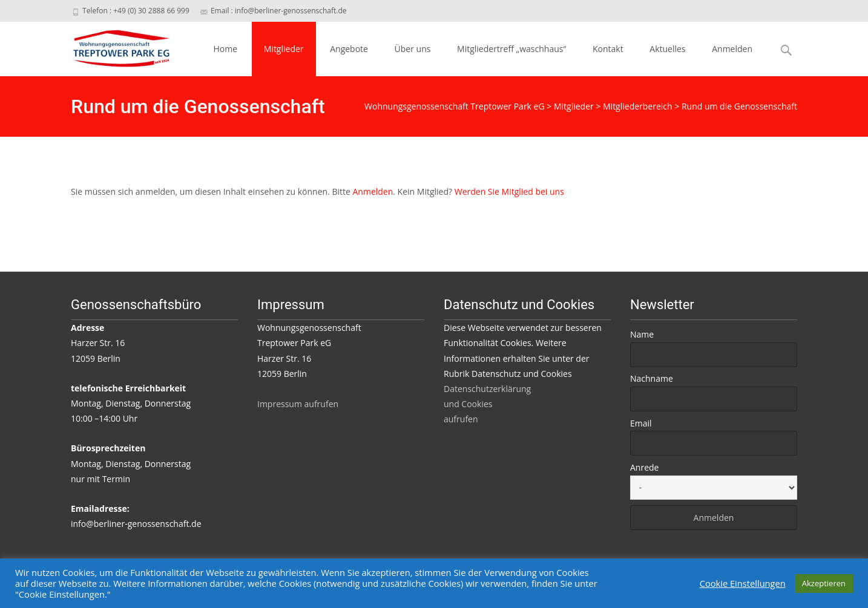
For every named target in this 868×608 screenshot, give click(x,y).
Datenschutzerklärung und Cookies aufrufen (487, 404)
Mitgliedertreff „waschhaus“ (511, 49)
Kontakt (608, 49)
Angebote (349, 49)
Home (226, 49)
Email (641, 423)
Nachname (652, 378)
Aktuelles (667, 49)
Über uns (413, 49)
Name (642, 334)
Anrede (644, 467)
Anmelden (732, 49)
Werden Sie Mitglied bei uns (509, 191)
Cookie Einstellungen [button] (743, 583)
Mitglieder (284, 49)
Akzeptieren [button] (824, 583)
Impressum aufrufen (298, 404)
